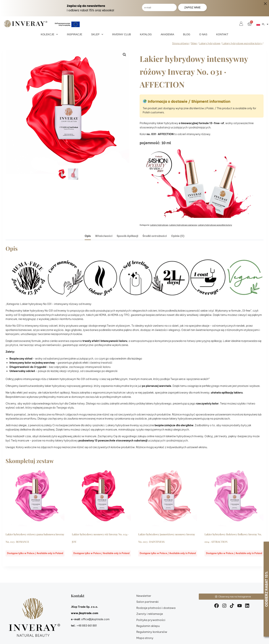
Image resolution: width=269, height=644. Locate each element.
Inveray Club (121, 34)
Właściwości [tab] (104, 236)
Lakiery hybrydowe (159, 225)
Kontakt (222, 34)
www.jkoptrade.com (85, 613)
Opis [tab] (88, 236)
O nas (203, 34)
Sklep (97, 34)
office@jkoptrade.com (95, 619)
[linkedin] (248, 606)
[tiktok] (233, 606)
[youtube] (241, 606)
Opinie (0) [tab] (178, 236)
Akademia (167, 34)
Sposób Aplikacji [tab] (127, 236)
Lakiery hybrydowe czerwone (183, 225)
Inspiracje (74, 34)
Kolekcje (49, 34)
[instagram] (225, 606)
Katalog (146, 34)
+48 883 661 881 (87, 626)
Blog (187, 34)
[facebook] (218, 606)
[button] (124, 55)
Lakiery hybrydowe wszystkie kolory (215, 225)
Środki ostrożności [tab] (155, 236)
